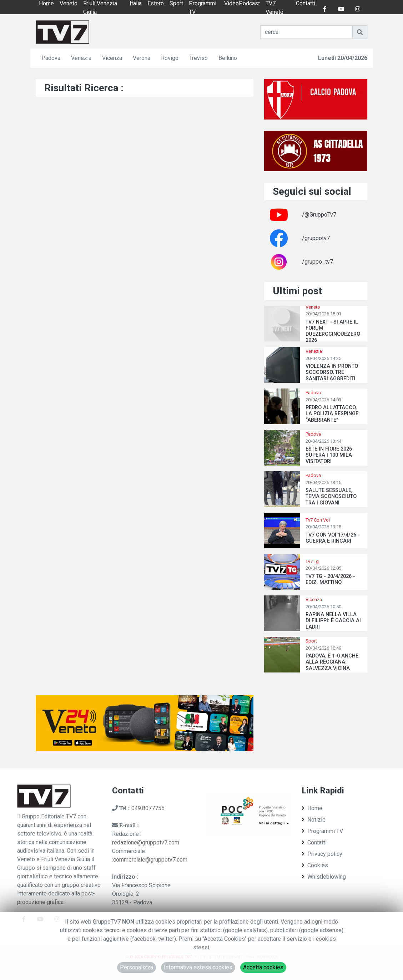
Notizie (314, 820)
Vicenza (112, 58)
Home (312, 808)
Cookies (315, 865)
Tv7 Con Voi (318, 520)
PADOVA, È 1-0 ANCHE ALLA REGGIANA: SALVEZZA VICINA (332, 662)
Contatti (314, 842)
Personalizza (137, 967)
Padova (51, 58)
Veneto (313, 307)
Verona (142, 58)
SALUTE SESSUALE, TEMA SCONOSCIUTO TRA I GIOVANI (331, 497)
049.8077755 (148, 808)
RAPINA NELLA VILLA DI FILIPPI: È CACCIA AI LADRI (333, 621)
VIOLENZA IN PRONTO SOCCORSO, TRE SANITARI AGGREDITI (332, 372)
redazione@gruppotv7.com (146, 842)
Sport (311, 641)
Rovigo (170, 58)
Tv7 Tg (312, 561)
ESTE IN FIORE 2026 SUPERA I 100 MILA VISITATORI (329, 455)
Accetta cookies (263, 967)
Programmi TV (322, 831)
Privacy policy (322, 854)
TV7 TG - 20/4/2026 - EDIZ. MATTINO (330, 579)
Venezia (81, 58)
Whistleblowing (324, 877)
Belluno (228, 58)
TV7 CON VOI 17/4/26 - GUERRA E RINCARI (333, 538)
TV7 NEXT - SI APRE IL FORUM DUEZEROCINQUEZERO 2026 (333, 331)
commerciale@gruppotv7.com (150, 860)
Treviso (198, 58)
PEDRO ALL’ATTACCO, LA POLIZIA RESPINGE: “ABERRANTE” (333, 414)
